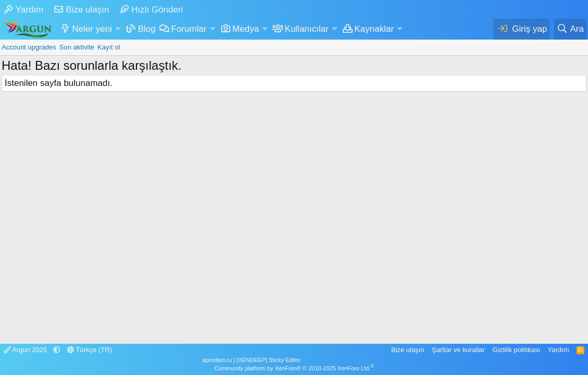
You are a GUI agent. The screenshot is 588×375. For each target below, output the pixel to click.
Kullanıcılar (307, 29)
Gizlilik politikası (516, 350)
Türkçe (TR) (90, 350)
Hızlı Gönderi (151, 10)
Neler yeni (92, 29)
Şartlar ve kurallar (458, 350)
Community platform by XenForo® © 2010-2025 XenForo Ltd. (294, 368)
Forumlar (189, 29)
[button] (118, 29)
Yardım (24, 10)
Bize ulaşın (82, 10)
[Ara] (570, 29)
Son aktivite (77, 47)
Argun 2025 (26, 350)
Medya (246, 29)
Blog (147, 29)
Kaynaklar (374, 29)
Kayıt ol (109, 47)
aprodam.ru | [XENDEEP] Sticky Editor (252, 360)
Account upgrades (29, 47)
